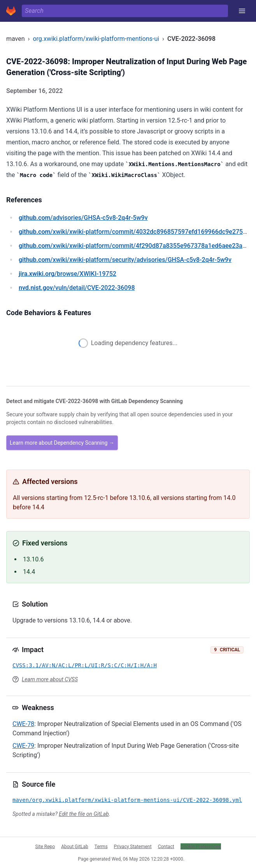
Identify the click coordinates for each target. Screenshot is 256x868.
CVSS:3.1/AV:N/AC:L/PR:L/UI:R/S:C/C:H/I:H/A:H (85, 665)
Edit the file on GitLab (84, 814)
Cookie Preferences (201, 846)
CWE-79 (23, 746)
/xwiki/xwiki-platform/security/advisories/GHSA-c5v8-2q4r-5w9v (125, 260)
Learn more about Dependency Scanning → (62, 443)
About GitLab (75, 846)
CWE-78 (23, 724)
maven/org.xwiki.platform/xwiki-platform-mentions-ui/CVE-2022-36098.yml (127, 800)
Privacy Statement (133, 846)
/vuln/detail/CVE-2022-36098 (77, 288)
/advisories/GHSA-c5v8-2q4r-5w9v (83, 218)
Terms (101, 846)
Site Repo (45, 846)
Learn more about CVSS (50, 679)
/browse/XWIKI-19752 (68, 274)
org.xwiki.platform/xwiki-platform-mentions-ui (96, 39)
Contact (166, 846)
